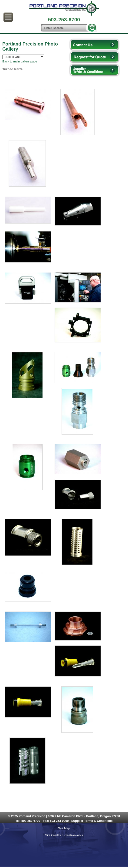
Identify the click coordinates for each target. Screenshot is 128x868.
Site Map (64, 828)
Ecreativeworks (73, 835)
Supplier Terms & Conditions (92, 821)
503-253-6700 (31, 821)
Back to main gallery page (20, 61)
